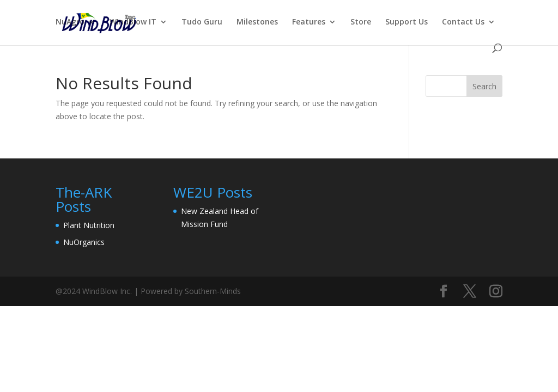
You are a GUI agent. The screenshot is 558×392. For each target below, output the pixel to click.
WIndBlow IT (133, 22)
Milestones (257, 22)
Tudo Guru (202, 22)
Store (361, 22)
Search (484, 86)
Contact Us (463, 22)
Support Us (407, 22)
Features (309, 22)
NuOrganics (84, 242)
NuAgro (70, 22)
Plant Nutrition (89, 225)
